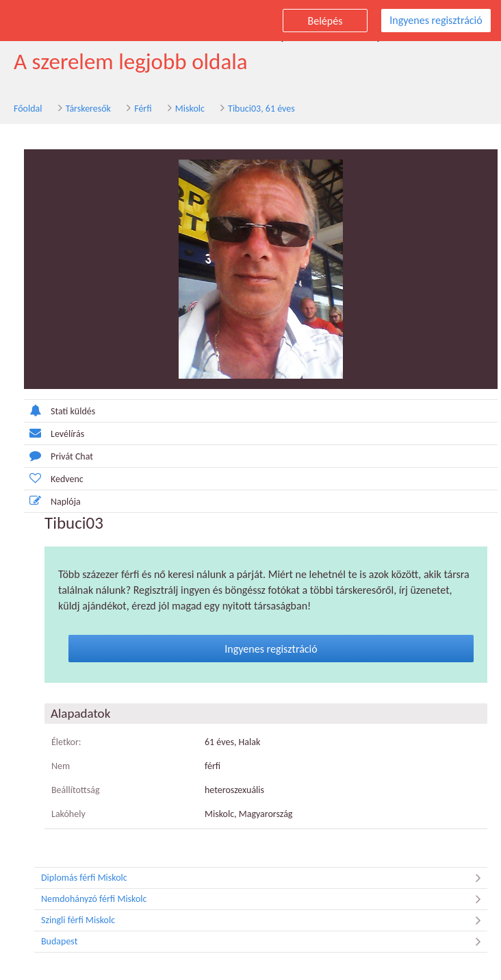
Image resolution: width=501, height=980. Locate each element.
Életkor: (66, 742)
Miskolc (190, 109)
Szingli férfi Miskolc (264, 920)
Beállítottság (76, 790)
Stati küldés (60, 411)
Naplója (52, 501)
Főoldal (28, 109)
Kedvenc (54, 478)
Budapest (264, 942)
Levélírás (54, 433)
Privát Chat (59, 456)
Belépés (325, 21)
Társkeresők (88, 109)
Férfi (143, 109)
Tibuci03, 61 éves (261, 109)
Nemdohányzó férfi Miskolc (264, 899)
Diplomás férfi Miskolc (264, 878)
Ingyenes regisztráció (436, 20)
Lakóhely (68, 814)
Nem (61, 766)
